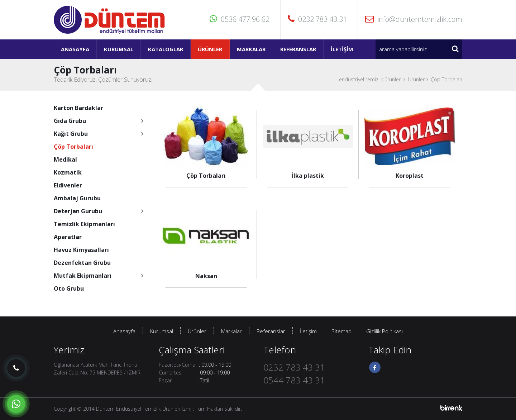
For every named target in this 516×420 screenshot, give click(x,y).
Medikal (65, 159)
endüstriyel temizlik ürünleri (370, 79)
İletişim (342, 49)
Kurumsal (119, 49)
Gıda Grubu (70, 121)
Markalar (251, 49)
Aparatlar (68, 237)
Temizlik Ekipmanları (84, 224)
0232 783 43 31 (317, 19)
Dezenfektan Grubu (82, 263)
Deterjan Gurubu (78, 211)
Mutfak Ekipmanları (83, 276)
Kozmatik (68, 172)
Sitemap (341, 331)
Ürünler (210, 49)
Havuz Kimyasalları (81, 250)
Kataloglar (166, 49)
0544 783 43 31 (294, 380)
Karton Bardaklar (78, 108)
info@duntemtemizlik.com (414, 19)
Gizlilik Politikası (384, 331)
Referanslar (298, 49)
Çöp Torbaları (446, 79)
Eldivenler (68, 185)
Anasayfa (75, 49)
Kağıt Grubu (71, 134)
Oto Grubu (69, 288)
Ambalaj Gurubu (77, 198)
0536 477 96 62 (240, 19)
